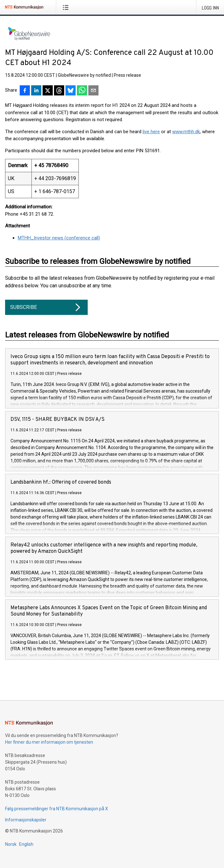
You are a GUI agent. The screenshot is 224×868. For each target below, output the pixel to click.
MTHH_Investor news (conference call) (59, 238)
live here (151, 132)
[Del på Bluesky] (71, 91)
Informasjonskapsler (26, 820)
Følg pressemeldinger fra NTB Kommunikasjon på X (57, 809)
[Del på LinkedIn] (36, 91)
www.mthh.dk (186, 132)
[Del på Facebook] (25, 91)
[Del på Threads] (59, 91)
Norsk (11, 844)
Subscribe (46, 307)
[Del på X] (48, 91)
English (26, 844)
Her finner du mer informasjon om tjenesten (49, 742)
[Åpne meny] (67, 7)
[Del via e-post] (93, 91)
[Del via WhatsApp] (82, 91)
